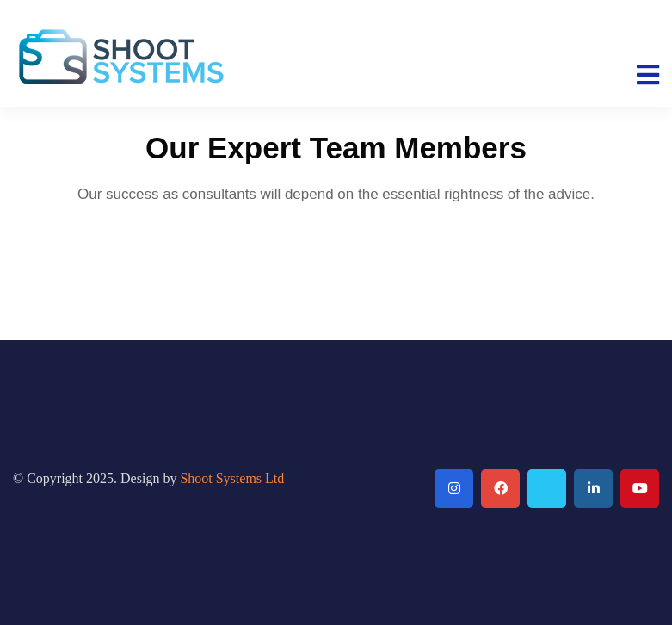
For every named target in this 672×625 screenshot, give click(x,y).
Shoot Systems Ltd (232, 478)
